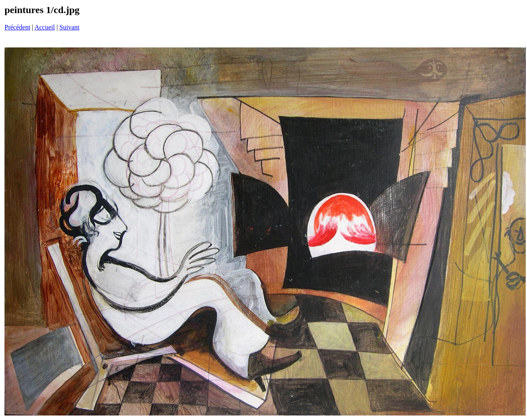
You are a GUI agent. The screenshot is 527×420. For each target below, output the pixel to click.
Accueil (45, 27)
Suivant (69, 27)
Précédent (17, 27)
